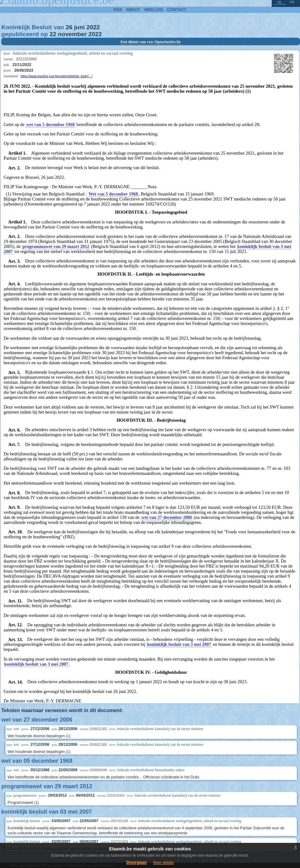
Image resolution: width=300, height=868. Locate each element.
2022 (93, 27)
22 (53, 34)
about (133, 10)
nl (280, 2)
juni (79, 27)
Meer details (163, 863)
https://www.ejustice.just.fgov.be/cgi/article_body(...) (57, 76)
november (72, 34)
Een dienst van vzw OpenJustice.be (151, 42)
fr (292, 2)
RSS (118, 10)
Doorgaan (137, 862)
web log (154, 10)
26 (69, 27)
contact (177, 10)
